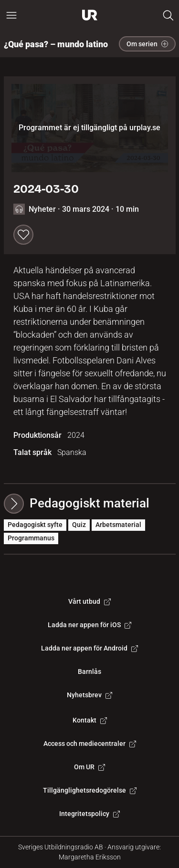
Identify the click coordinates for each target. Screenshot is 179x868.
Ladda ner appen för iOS (89, 625)
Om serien (147, 44)
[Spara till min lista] (23, 235)
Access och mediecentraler (90, 744)
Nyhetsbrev (89, 695)
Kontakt (90, 720)
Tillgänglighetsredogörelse (90, 790)
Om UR (89, 767)
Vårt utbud (89, 601)
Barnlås (89, 672)
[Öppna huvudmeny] (11, 15)
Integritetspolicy (89, 814)
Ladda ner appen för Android (89, 648)
